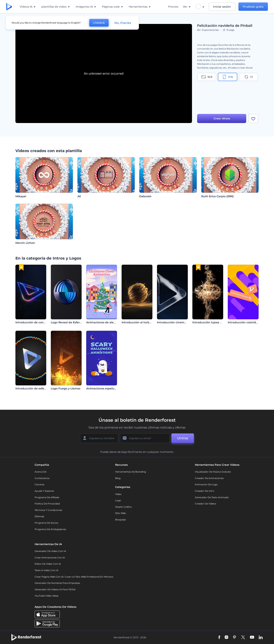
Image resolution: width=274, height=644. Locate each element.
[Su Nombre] (99, 438)
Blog (118, 478)
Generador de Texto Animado (212, 497)
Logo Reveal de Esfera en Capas (73, 322)
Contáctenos (42, 478)
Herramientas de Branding (131, 472)
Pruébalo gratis (253, 7)
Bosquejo (121, 520)
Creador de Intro (205, 491)
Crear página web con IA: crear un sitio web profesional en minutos (74, 577)
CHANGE (99, 23)
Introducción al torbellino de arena (146, 322)
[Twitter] (243, 638)
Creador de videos (205, 504)
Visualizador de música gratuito (213, 472)
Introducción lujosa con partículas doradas (222, 322)
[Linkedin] (261, 638)
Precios (173, 7)
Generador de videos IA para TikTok (55, 589)
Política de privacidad (47, 504)
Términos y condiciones (48, 510)
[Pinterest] (235, 638)
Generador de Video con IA (50, 551)
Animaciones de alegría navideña (110, 322)
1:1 (248, 77)
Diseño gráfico (123, 507)
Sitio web (120, 513)
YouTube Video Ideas (47, 596)
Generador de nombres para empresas (57, 583)
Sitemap (39, 516)
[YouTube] (252, 638)
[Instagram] (226, 638)
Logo (118, 500)
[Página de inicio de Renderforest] (9, 7)
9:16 (228, 77)
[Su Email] (145, 438)
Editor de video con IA (48, 564)
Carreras (39, 484)
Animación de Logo (206, 484)
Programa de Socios (46, 523)
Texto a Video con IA (47, 570)
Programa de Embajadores (50, 529)
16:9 (207, 77)
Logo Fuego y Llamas (66, 388)
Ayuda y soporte (44, 491)
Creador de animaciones (209, 478)
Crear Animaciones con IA (50, 558)
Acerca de (41, 472)
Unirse (183, 438)
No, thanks (123, 23)
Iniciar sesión (222, 7)
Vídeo (118, 494)
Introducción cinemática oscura (179, 322)
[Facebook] (219, 638)
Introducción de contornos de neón (40, 322)
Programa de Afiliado (47, 497)
